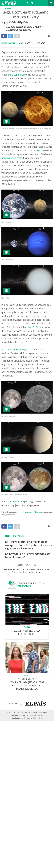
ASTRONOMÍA (7, 9)
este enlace (18, 501)
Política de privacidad (21, 715)
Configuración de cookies (22, 718)
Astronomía (28, 572)
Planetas (31, 570)
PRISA (40, 718)
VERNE (27, 627)
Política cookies (37, 715)
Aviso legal (43, 712)
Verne (9, 3)
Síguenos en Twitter (32, 3)
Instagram (29, 512)
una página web (18, 75)
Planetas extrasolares (14, 570)
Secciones (51, 3)
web (39, 150)
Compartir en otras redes (17, 36)
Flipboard (38, 512)
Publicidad (33, 712)
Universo (16, 572)
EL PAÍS (36, 703)
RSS (35, 718)
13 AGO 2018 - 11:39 (35, 43)
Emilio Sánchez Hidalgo (12, 43)
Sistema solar (43, 570)
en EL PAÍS (35, 327)
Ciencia (40, 572)
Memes (27, 675)
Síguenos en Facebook (27, 3)
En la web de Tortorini (13, 349)
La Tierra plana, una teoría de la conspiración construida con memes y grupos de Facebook (29, 545)
